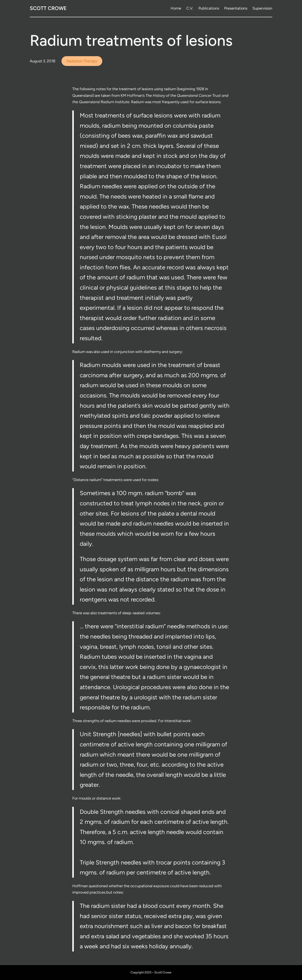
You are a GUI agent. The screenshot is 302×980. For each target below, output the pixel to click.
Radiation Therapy (82, 61)
